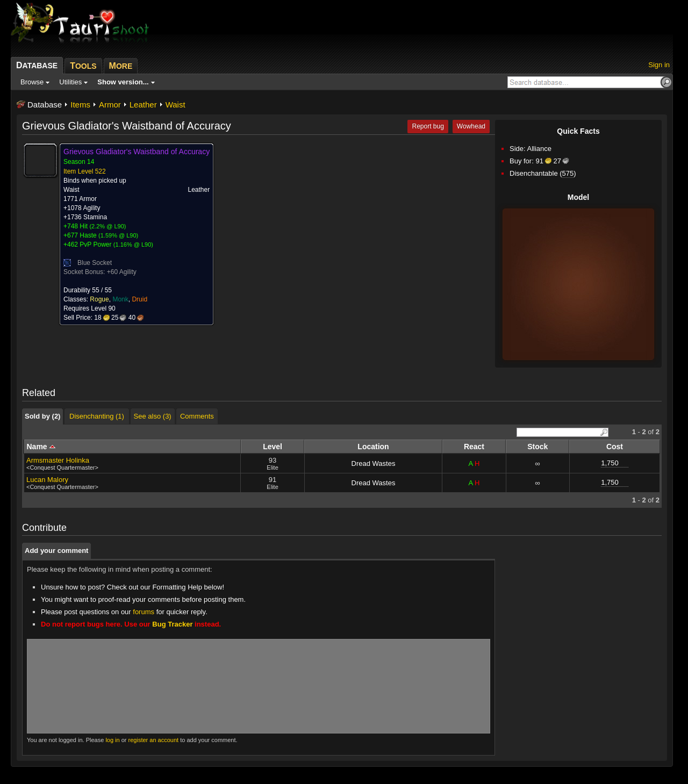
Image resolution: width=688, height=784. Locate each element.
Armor (110, 105)
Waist (175, 105)
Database (45, 105)
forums (144, 612)
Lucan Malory (47, 480)
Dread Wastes (374, 463)
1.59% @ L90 (119, 235)
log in (112, 740)
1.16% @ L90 (134, 244)
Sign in (659, 65)
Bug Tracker (172, 624)
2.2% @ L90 (108, 226)
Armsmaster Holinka (58, 460)
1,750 (610, 463)
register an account (154, 740)
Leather (143, 105)
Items (80, 105)
